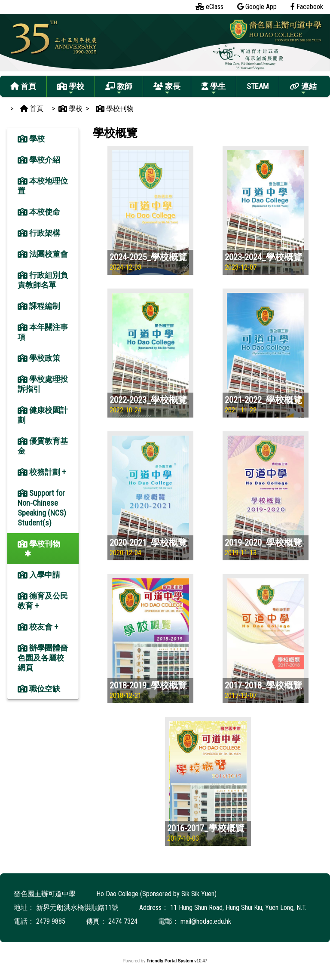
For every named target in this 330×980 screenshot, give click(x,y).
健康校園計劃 (43, 415)
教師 (119, 89)
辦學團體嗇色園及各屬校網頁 (43, 658)
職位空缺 (39, 689)
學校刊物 (39, 544)
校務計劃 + (42, 472)
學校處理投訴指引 (43, 384)
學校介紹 (39, 160)
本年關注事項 (43, 332)
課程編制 (39, 306)
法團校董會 (43, 254)
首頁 (23, 86)
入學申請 (39, 575)
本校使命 (39, 212)
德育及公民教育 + (43, 601)
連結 (303, 89)
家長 (167, 89)
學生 (214, 89)
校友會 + (38, 627)
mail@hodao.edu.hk (206, 921)
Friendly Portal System (170, 961)
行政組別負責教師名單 (43, 280)
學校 (71, 89)
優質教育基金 (43, 446)
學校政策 (39, 358)
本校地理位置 (43, 186)
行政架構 (39, 233)
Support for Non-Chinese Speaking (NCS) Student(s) (42, 508)
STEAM (258, 86)
